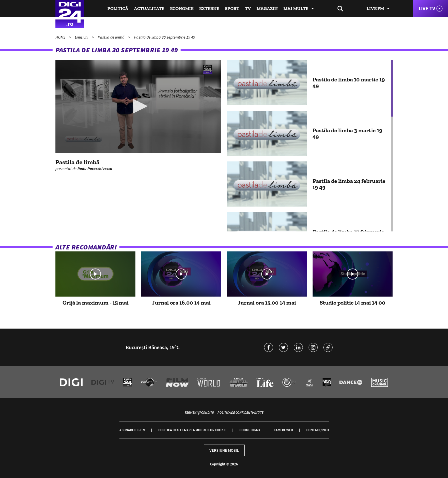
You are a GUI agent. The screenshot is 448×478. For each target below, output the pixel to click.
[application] (138, 107)
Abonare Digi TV (132, 430)
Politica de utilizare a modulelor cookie (192, 430)
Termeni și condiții (199, 412)
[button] (138, 106)
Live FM (375, 8)
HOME (61, 37)
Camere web (283, 430)
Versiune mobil (224, 450)
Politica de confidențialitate (240, 412)
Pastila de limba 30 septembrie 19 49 (165, 37)
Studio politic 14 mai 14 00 (353, 303)
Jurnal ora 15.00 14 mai (267, 303)
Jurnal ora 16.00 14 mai (181, 303)
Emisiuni (82, 37)
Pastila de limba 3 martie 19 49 (347, 133)
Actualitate (149, 8)
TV (248, 8)
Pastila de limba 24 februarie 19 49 (349, 184)
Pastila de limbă (112, 37)
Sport (232, 8)
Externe (209, 8)
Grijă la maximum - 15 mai (96, 303)
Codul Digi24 (250, 430)
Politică (118, 8)
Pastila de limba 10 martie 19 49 (349, 83)
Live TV (427, 8)
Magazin (267, 8)
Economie (182, 8)
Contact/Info (318, 430)
